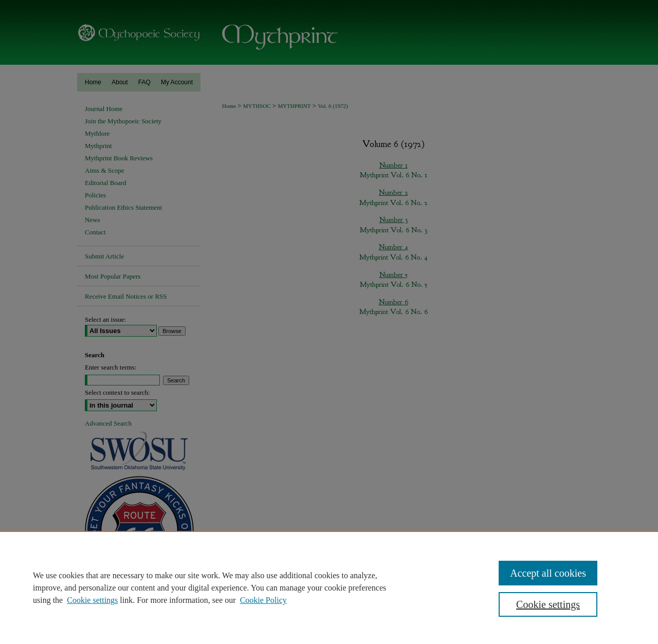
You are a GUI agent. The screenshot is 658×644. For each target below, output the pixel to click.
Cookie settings (92, 600)
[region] (329, 587)
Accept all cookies (548, 573)
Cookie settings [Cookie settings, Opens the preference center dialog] (548, 604)
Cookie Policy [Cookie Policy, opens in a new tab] (263, 600)
